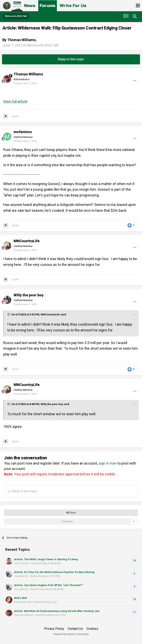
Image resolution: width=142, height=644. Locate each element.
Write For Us (77, 6)
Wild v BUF (21, 598)
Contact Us (75, 629)
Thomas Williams (21, 40)
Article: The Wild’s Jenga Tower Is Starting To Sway (46, 559)
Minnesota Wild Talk (43, 45)
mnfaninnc (23, 132)
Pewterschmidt (23, 602)
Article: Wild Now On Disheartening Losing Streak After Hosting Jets (57, 611)
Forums (49, 6)
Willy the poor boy (29, 295)
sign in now (108, 463)
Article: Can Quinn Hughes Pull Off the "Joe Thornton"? (48, 585)
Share (71, 513)
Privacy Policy (54, 629)
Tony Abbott (21, 576)
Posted (25, 83)
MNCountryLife (27, 241)
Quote (15, 116)
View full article (15, 101)
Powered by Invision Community (71, 634)
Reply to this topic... (23, 491)
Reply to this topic (71, 59)
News (30, 6)
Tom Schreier (22, 563)
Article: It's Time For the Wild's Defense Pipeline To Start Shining (54, 572)
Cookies (92, 629)
